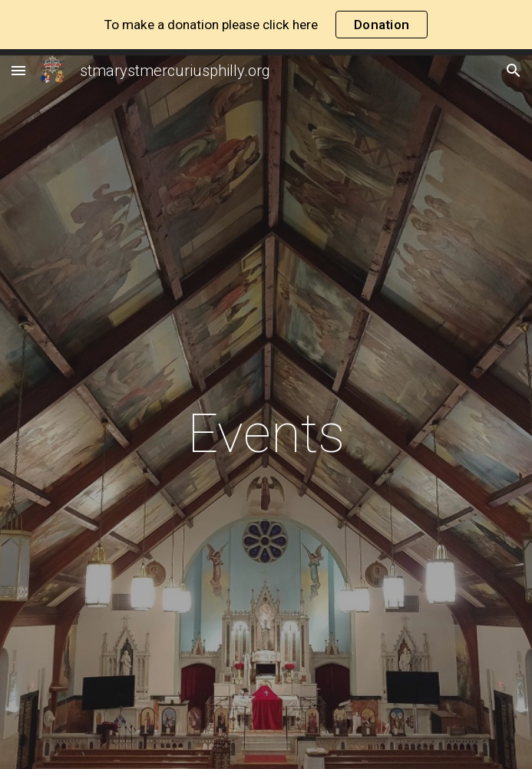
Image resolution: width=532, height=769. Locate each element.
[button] (18, 70)
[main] (266, 434)
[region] (266, 25)
